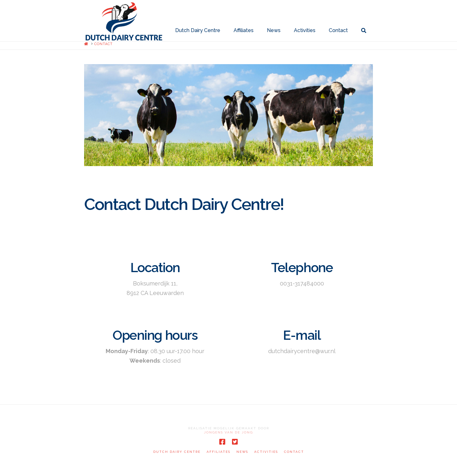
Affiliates (219, 452)
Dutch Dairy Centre (177, 452)
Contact (294, 452)
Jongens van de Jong (228, 432)
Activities (266, 452)
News (242, 452)
